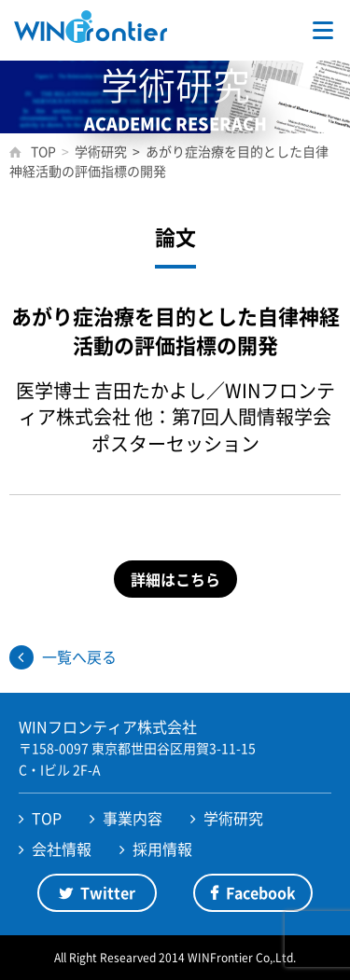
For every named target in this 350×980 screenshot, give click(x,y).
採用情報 (162, 849)
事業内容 (133, 818)
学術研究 (233, 818)
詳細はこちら (175, 579)
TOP (47, 818)
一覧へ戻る (79, 656)
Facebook (261, 892)
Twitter (108, 892)
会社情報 (62, 849)
